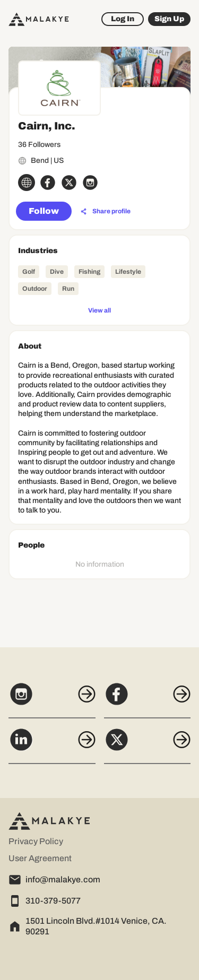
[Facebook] (148, 700)
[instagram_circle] (90, 183)
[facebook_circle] (48, 183)
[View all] (99, 310)
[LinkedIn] (52, 745)
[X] (148, 745)
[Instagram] (52, 700)
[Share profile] (106, 212)
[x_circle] (69, 183)
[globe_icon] (27, 183)
